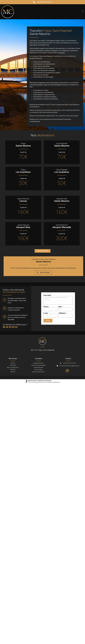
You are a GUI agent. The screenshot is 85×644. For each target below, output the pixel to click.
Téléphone (62, 313)
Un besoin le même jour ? (15, 326)
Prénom (46, 307)
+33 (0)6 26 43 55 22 (44, 2)
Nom (60, 307)
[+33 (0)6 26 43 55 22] (34, 2)
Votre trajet (47, 295)
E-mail (45, 313)
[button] (83, 11)
